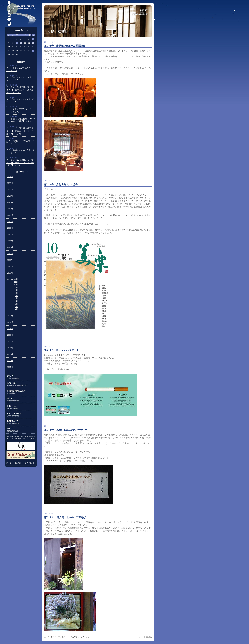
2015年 (10, 234)
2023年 (10, 183)
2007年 (10, 316)
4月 (16, 301)
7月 (16, 293)
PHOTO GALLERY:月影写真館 (21, 392)
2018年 (10, 215)
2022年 (10, 189)
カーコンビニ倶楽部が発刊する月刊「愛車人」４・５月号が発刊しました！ (20, 131)
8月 (16, 290)
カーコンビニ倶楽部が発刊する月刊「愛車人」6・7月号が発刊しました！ (20, 90)
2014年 (10, 241)
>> (27, 30)
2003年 (10, 335)
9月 (16, 288)
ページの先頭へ (73, 637)
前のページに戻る (58, 637)
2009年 (10, 273)
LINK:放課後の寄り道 (21, 430)
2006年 (10, 322)
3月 (16, 304)
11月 (16, 282)
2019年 (10, 209)
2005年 (10, 329)
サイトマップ (29, 463)
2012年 (10, 254)
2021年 (10, 196)
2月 (16, 307)
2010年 (10, 266)
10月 (16, 285)
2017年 (10, 222)
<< (15, 30)
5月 (16, 298)
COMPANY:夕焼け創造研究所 (21, 422)
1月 (16, 309)
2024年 (10, 177)
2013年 (10, 247)
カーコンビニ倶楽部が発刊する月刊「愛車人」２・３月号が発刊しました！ (20, 163)
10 (21, 43)
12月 (16, 279)
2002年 (10, 341)
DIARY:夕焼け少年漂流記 (21, 377)
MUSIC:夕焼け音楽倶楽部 (21, 400)
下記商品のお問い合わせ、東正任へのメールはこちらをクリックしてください (21, 438)
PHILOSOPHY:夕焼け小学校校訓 (21, 415)
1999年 (10, 361)
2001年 (10, 348)
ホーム (9, 463)
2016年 (10, 228)
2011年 (10, 260)
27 (33, 51)
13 (33, 43)
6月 (16, 296)
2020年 (10, 202)
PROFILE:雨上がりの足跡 (21, 407)
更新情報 (18, 463)
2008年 (10, 279)
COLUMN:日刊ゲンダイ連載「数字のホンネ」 (21, 384)
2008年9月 (21, 30)
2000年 (10, 354)
